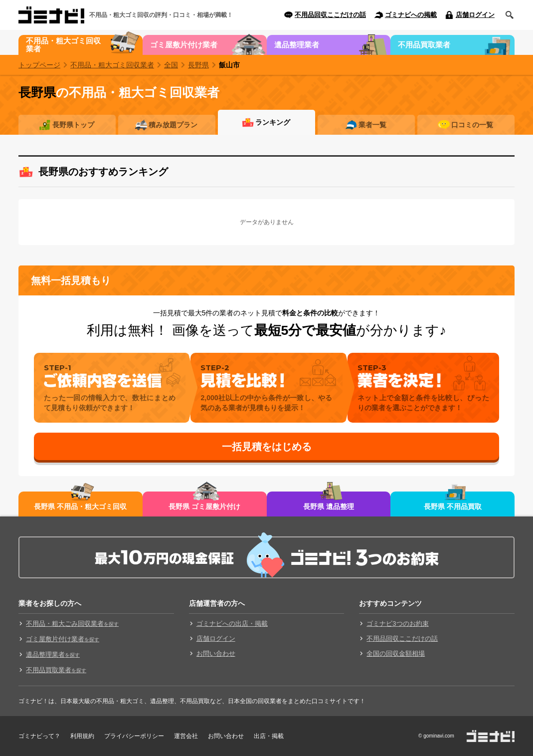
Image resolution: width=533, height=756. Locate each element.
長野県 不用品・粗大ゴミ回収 (80, 506)
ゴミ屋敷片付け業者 (184, 45)
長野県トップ (73, 125)
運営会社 (186, 736)
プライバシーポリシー (134, 736)
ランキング (273, 122)
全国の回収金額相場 (396, 653)
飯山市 (229, 65)
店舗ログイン (475, 15)
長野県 (198, 65)
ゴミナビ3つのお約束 (397, 624)
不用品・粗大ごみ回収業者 (72, 624)
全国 (171, 65)
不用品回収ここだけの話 (330, 15)
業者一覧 (372, 125)
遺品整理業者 (297, 45)
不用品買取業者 (424, 45)
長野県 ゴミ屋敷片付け (204, 506)
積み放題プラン (173, 125)
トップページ (39, 65)
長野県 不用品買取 (453, 506)
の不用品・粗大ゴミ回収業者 (119, 92)
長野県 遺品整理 (329, 506)
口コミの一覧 (472, 125)
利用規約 (82, 736)
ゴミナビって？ (39, 736)
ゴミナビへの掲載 (411, 15)
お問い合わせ (216, 653)
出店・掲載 (269, 736)
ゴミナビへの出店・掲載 (232, 624)
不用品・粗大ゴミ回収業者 (63, 45)
